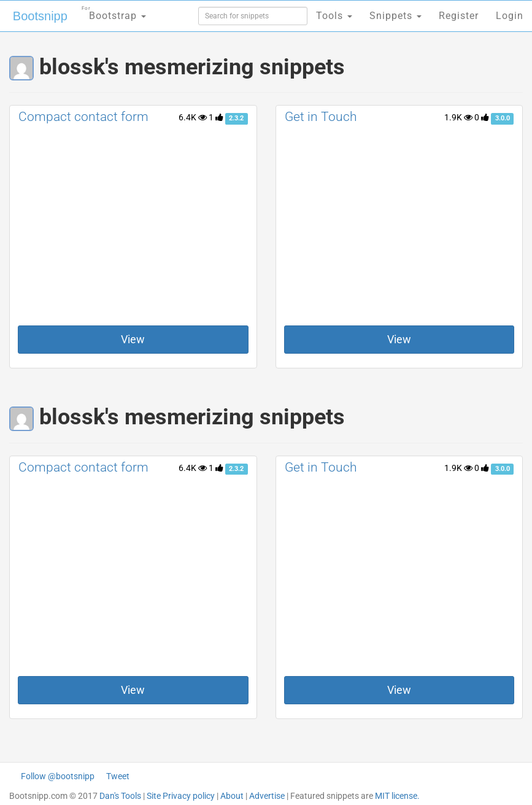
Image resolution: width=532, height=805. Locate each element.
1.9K (458, 117)
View (133, 339)
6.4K (193, 117)
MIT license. (397, 796)
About (232, 796)
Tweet (118, 776)
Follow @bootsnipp (58, 776)
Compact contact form (83, 117)
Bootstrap (114, 12)
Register (459, 16)
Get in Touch (321, 117)
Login (510, 16)
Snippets (395, 16)
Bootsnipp (40, 16)
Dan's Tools (120, 796)
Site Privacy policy (181, 796)
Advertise (267, 796)
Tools (334, 16)
